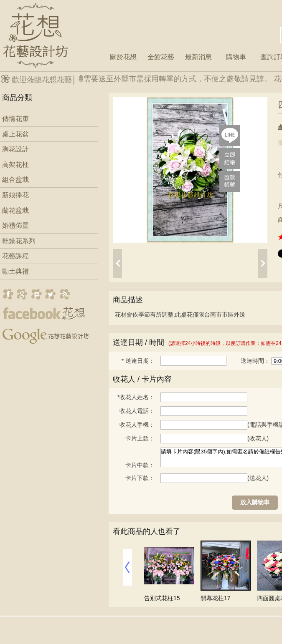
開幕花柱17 (216, 598)
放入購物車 (255, 502)
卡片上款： (140, 438)
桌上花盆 (15, 134)
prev (117, 264)
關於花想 (123, 57)
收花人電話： (137, 411)
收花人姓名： (136, 397)
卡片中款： (140, 465)
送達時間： (255, 361)
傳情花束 (15, 119)
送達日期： (138, 361)
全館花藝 (161, 57)
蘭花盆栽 (15, 210)
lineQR (230, 136)
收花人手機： (137, 425)
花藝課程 (15, 256)
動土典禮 (15, 271)
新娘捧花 (15, 195)
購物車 (236, 57)
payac (230, 181)
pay (230, 158)
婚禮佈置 (15, 225)
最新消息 (198, 57)
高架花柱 (15, 165)
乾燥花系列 (19, 241)
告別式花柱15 (162, 598)
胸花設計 (15, 149)
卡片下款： (140, 478)
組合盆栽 (15, 180)
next (263, 264)
